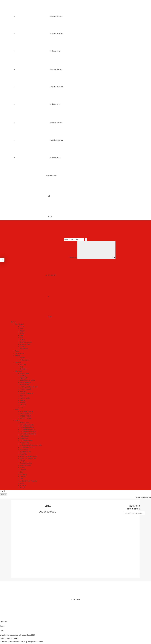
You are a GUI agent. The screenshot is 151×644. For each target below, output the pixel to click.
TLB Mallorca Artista (27, 425)
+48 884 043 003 (34, 176)
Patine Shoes (24, 423)
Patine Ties (24, 454)
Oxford (22, 326)
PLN (33, 209)
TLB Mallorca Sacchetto (28, 432)
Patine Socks (24, 443)
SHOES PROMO (26, 416)
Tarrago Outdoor (25, 465)
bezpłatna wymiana (39, 34)
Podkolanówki (24, 360)
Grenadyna (24, 369)
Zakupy (3, 626)
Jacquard (23, 470)
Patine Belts (24, 438)
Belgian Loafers (25, 344)
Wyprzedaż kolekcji (26, 411)
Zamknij (4, 495)
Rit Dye (22, 488)
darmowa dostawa (39, 16)
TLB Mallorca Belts (26, 441)
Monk (22, 329)
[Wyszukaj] (86, 239)
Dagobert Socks (25, 452)
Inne (21, 407)
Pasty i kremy (24, 373)
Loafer (22, 335)
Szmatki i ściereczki (26, 394)
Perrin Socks (24, 450)
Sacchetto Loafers (26, 342)
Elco (21, 472)
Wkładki (22, 400)
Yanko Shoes (24, 436)
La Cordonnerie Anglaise (28, 481)
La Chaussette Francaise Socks (31, 445)
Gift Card (23, 405)
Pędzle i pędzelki (26, 389)
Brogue (22, 331)
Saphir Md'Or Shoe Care (28, 456)
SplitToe (22, 340)
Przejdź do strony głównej (134, 513)
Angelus (23, 467)
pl (32, 188)
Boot (21, 338)
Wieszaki (23, 403)
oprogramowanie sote (36, 642)
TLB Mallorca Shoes (27, 427)
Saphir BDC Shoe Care (28, 459)
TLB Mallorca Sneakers (28, 434)
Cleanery (23, 376)
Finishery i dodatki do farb (29, 387)
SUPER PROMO (26, 414)
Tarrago (22, 461)
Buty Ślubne (24, 349)
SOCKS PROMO (26, 418)
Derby (22, 333)
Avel (21, 479)
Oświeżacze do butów (27, 380)
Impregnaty (24, 378)
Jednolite (23, 364)
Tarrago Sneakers (26, 463)
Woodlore (23, 485)
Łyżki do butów (25, 398)
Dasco (22, 483)
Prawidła (23, 396)
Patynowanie (24, 385)
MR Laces (23, 474)
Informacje (4, 622)
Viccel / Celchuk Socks (28, 447)
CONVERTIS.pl (20, 642)
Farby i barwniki (25, 382)
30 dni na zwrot (38, 51)
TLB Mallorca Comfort (27, 429)
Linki (2, 631)
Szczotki (23, 391)
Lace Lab (23, 476)
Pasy (21, 367)
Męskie (22, 358)
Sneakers (23, 347)
